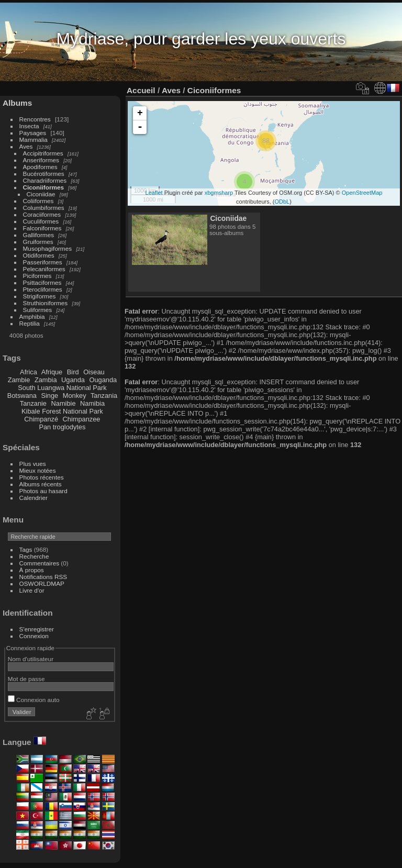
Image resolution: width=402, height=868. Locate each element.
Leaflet (154, 193)
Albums (17, 103)
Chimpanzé (41, 419)
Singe (49, 396)
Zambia (46, 380)
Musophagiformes (48, 248)
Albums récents (41, 484)
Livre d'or (32, 590)
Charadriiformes (45, 180)
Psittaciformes (42, 282)
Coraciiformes (42, 214)
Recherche (34, 556)
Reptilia (30, 323)
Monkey (75, 396)
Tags (26, 549)
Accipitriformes (43, 153)
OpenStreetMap (362, 193)
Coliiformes (38, 201)
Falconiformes (42, 228)
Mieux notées (38, 470)
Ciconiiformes (43, 187)
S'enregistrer (37, 629)
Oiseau (94, 372)
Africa (29, 372)
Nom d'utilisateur (31, 659)
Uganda (73, 380)
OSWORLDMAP (42, 583)
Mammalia (33, 140)
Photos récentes (42, 477)
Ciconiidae (41, 194)
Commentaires (40, 563)
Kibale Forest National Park (62, 411)
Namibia (92, 403)
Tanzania (104, 396)
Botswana (22, 396)
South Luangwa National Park (62, 388)
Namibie (64, 403)
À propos (32, 570)
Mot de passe (26, 679)
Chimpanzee (82, 419)
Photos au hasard (43, 491)
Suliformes (38, 310)
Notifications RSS (43, 577)
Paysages (33, 133)
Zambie (19, 380)
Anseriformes (41, 160)
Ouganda (103, 380)
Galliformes (40, 235)
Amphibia (32, 316)
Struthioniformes (46, 303)
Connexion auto (34, 700)
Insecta (29, 126)
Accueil (141, 90)
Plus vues (33, 464)
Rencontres (35, 119)
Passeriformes (43, 262)
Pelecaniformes (44, 269)
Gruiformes (38, 242)
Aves (26, 146)
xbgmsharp (219, 193)
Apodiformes (40, 167)
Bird (73, 372)
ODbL (282, 202)
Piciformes (37, 276)
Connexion (34, 636)
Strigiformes (40, 296)
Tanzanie (33, 403)
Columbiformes (44, 208)
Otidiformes (39, 255)
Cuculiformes (41, 221)
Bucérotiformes (44, 174)
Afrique (52, 372)
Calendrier (33, 498)
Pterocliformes (43, 289)
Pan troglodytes (62, 427)
